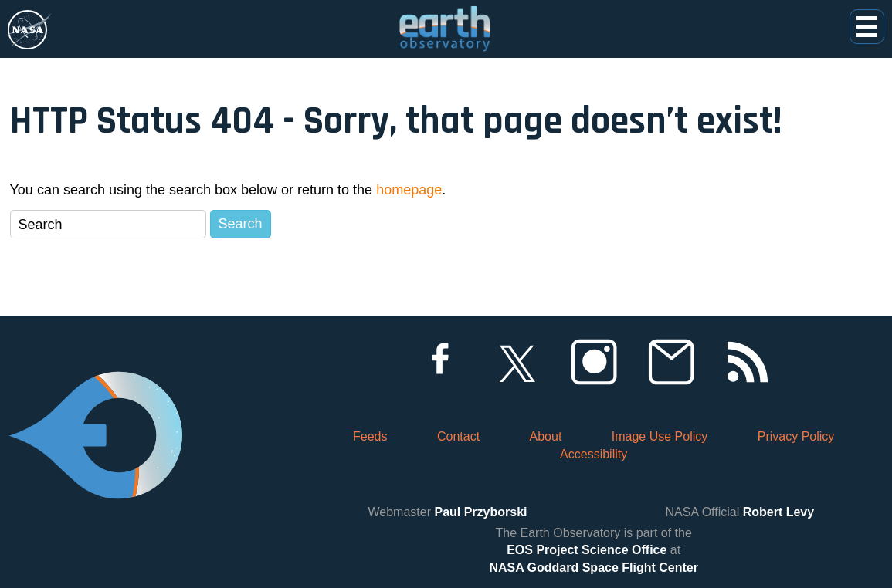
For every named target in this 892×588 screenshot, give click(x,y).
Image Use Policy (660, 436)
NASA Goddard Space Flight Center (594, 568)
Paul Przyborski (480, 512)
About (546, 436)
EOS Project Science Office (587, 550)
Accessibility (594, 454)
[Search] (108, 224)
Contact (458, 436)
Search (241, 224)
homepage (409, 190)
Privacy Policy (796, 436)
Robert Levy (778, 512)
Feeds (370, 436)
